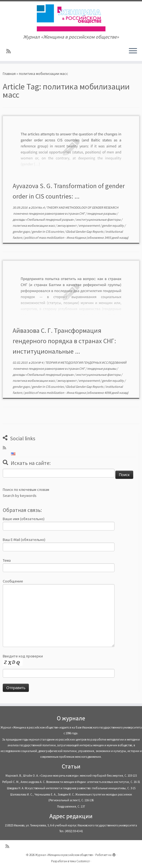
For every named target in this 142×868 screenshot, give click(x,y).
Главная (9, 74)
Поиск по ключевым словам (26, 490)
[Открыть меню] (133, 51)
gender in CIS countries (48, 231)
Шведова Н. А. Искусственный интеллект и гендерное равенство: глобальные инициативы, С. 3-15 (71, 788)
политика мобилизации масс (34, 225)
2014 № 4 (37, 362)
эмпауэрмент (67, 225)
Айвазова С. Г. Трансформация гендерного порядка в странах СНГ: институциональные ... (64, 341)
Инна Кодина (76, 238)
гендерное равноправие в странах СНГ (57, 213)
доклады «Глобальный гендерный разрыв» (44, 219)
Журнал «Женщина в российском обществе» (64, 855)
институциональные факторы (99, 219)
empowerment (90, 225)
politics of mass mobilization (45, 238)
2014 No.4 (38, 207)
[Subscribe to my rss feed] (10, 51)
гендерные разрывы (102, 213)
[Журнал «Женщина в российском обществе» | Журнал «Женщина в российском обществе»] (71, 18)
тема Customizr (80, 861)
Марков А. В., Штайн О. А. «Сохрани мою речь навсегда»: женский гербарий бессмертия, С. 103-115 (71, 776)
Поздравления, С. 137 (71, 806)
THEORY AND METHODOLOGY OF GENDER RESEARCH (83, 207)
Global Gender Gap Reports (85, 231)
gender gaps (21, 231)
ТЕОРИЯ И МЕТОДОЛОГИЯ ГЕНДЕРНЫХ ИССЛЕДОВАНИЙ (86, 362)
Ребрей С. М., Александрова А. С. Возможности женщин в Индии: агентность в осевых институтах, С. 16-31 (71, 782)
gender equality (113, 225)
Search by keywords (20, 496)
